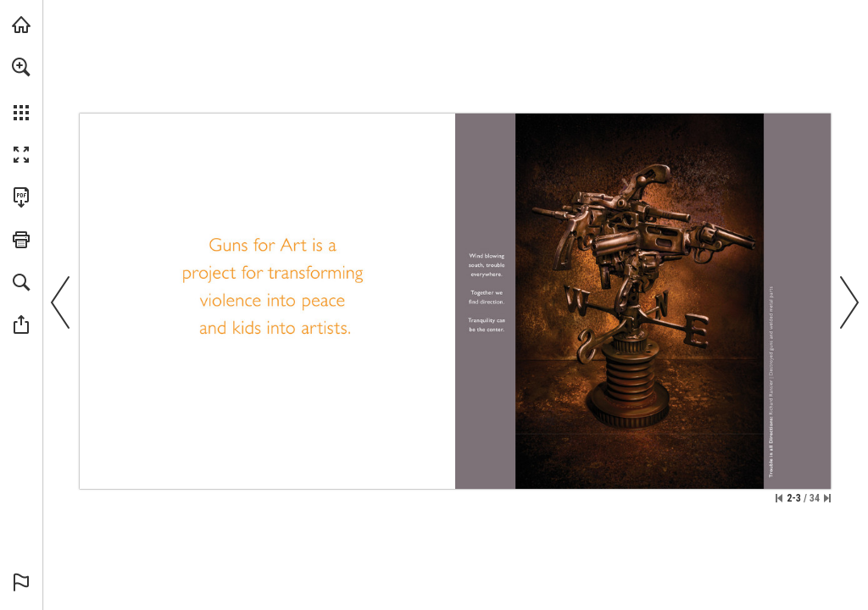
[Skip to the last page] (827, 498)
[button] (21, 67)
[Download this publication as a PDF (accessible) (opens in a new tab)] (21, 197)
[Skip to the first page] (779, 498)
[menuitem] (21, 89)
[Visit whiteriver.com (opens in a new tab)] (21, 25)
